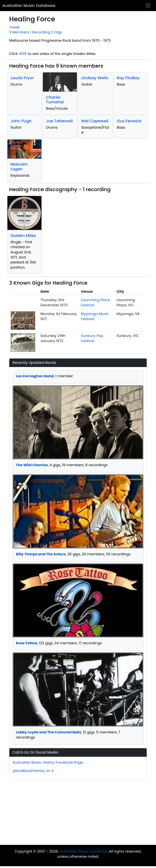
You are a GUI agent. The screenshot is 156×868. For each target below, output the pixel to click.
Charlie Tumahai (55, 100)
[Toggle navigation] (148, 6)
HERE (23, 54)
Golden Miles (23, 236)
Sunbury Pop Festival (92, 338)
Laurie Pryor (22, 78)
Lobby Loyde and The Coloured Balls (49, 732)
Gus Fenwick (129, 121)
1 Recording (40, 32)
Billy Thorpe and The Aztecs (41, 554)
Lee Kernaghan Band (35, 376)
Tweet (14, 27)
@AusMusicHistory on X (33, 771)
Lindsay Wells (95, 78)
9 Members (19, 32)
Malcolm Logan (19, 167)
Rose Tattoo (27, 643)
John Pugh (21, 121)
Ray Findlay (128, 78)
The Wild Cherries (32, 465)
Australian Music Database (29, 6)
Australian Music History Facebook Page (48, 762)
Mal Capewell (95, 121)
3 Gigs (57, 32)
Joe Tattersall (59, 121)
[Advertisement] (78, 813)
